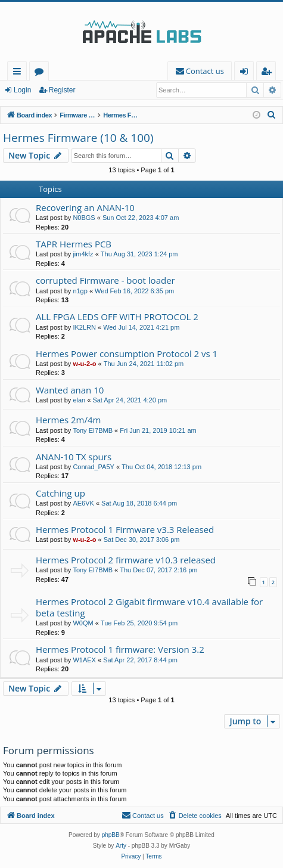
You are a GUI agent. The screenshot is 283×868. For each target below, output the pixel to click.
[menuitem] (200, 71)
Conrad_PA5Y (94, 467)
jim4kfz (83, 254)
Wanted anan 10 (70, 390)
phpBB (111, 835)
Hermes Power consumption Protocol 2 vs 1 (127, 354)
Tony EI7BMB (93, 430)
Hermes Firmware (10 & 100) (78, 138)
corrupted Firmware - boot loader (105, 280)
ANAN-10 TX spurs (74, 457)
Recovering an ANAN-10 (85, 207)
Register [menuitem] (269, 73)
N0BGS (84, 218)
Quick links (19, 73)
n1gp (80, 291)
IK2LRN (84, 327)
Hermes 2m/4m (68, 420)
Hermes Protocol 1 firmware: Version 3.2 (120, 649)
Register (62, 90)
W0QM (83, 623)
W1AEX (84, 660)
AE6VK (83, 503)
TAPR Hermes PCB (74, 244)
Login (22, 90)
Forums (41, 73)
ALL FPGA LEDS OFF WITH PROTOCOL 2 (117, 317)
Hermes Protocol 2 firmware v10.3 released (126, 560)
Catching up (60, 493)
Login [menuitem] (246, 73)
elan (79, 400)
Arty (121, 846)
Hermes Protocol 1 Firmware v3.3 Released (125, 529)
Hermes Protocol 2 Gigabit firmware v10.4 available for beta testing (149, 607)
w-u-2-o (84, 364)
